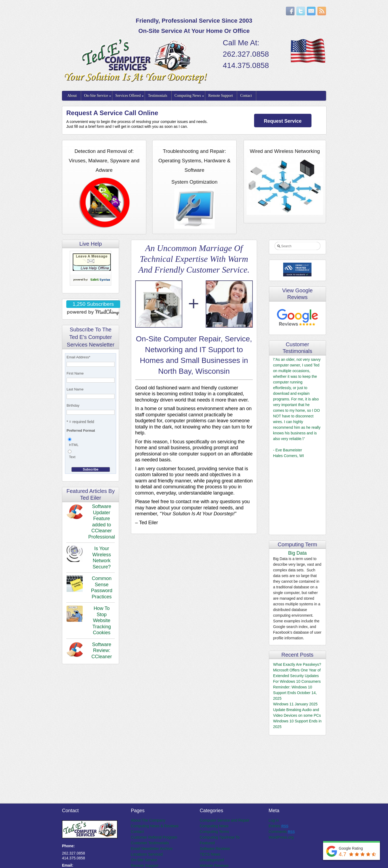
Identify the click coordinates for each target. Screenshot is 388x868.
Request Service (283, 121)
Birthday (73, 405)
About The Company (148, 820)
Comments (282, 832)
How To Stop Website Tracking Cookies (102, 620)
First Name (75, 373)
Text (72, 457)
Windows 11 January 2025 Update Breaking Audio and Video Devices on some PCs (297, 710)
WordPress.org (281, 837)
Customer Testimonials (150, 843)
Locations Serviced (147, 854)
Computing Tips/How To (220, 837)
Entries (278, 826)
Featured (207, 843)
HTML (74, 445)
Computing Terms (214, 832)
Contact (246, 96)
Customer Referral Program (154, 837)
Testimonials (157, 96)
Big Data (297, 553)
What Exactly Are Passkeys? (297, 664)
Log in (274, 820)
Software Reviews (215, 849)
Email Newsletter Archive (152, 849)
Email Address (78, 357)
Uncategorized (212, 860)
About (72, 96)
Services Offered (128, 96)
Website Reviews (214, 866)
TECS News (210, 854)
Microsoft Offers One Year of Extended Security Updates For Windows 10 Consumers (297, 676)
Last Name (75, 389)
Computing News (188, 96)
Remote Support (221, 96)
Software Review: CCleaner (102, 651)
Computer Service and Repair (224, 820)
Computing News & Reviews (155, 826)
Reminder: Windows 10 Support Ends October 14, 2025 (295, 693)
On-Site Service (96, 96)
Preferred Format (81, 430)
